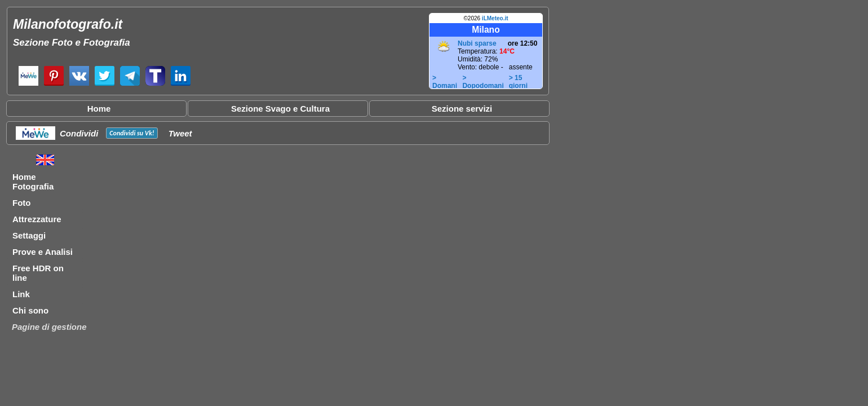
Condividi (79, 133)
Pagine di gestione (49, 327)
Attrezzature (37, 219)
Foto (21, 203)
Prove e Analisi (43, 252)
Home (99, 109)
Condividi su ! (132, 133)
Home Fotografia (33, 182)
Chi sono (30, 310)
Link (21, 294)
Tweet (180, 133)
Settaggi (29, 235)
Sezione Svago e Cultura (280, 109)
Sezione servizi (462, 109)
